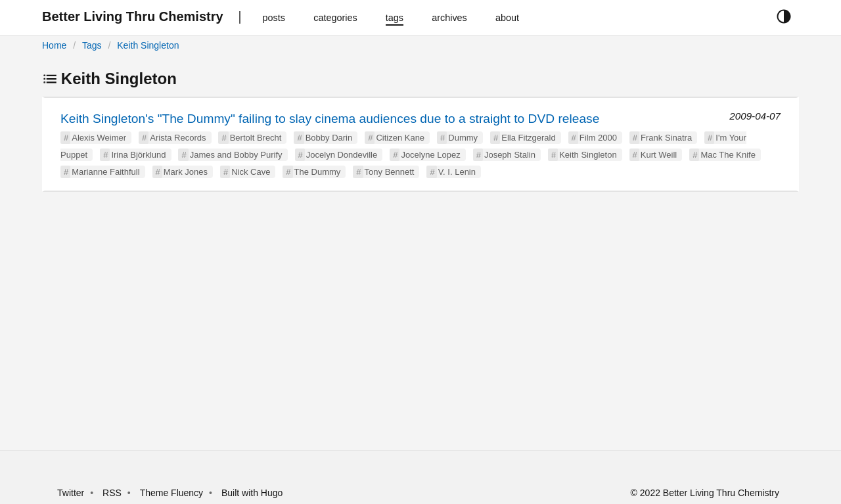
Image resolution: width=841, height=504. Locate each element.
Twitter (71, 493)
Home (54, 45)
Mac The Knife (728, 155)
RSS (112, 493)
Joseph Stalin (510, 155)
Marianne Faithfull (105, 172)
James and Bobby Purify (236, 155)
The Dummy (318, 172)
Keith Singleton (148, 45)
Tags (92, 45)
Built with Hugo (252, 493)
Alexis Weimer (99, 138)
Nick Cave (251, 172)
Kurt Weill (659, 155)
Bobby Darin (329, 138)
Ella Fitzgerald (528, 138)
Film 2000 (598, 138)
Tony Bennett (390, 172)
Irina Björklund (138, 155)
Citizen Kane (400, 138)
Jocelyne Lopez (430, 155)
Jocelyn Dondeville (342, 155)
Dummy (463, 138)
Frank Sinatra (666, 138)
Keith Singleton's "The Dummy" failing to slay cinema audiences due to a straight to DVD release (330, 119)
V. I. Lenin (457, 172)
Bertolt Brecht (256, 138)
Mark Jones (186, 172)
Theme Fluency (173, 493)
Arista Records (178, 138)
